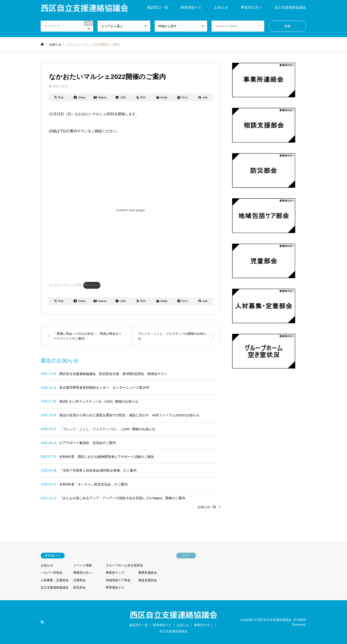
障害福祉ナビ (191, 7)
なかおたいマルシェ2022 (65, 285)
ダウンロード (92, 285)
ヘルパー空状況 (52, 573)
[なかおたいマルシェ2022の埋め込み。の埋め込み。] (131, 210)
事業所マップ (115, 573)
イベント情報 (83, 565)
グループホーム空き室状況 (124, 565)
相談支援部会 (148, 580)
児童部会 (79, 580)
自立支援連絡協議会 (290, 7)
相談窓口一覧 (158, 7)
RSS (42, 622)
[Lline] (121, 97)
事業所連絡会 (148, 573)
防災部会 (79, 587)
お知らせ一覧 (207, 507)
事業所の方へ (251, 7)
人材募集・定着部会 (55, 580)
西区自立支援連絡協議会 (173, 614)
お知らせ (221, 7)
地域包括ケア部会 (118, 580)
